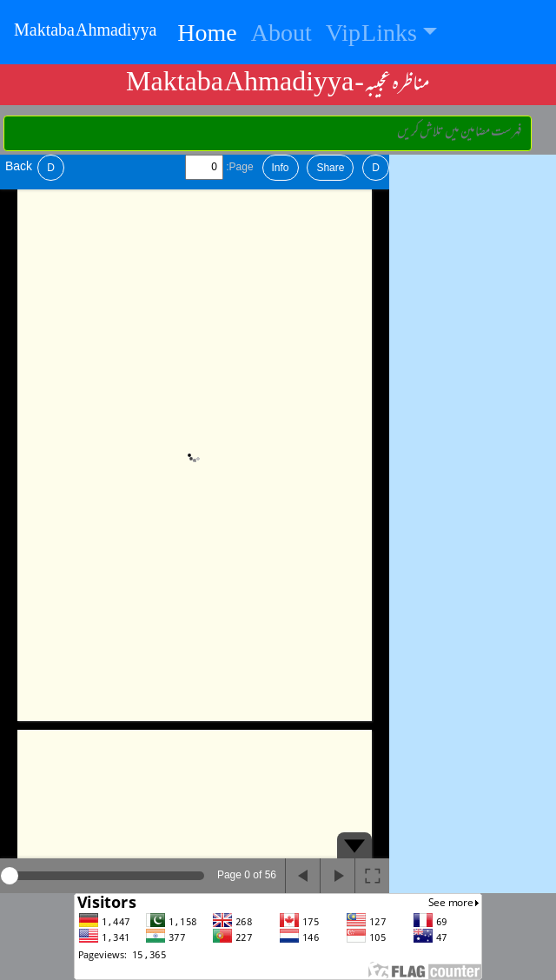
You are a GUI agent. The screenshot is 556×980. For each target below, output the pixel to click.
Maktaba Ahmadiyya (85, 32)
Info (281, 168)
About (281, 36)
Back (19, 166)
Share (330, 168)
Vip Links (371, 36)
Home (210, 35)
